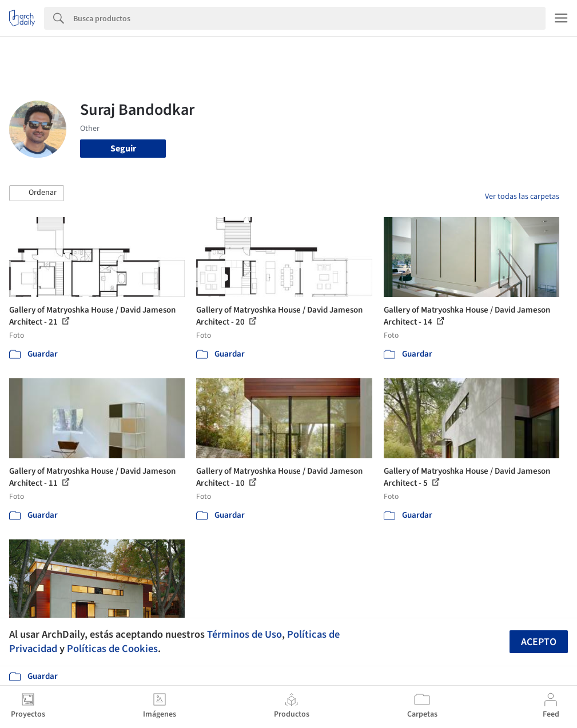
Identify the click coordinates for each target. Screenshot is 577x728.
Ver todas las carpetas (522, 197)
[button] (37, 193)
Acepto (539, 642)
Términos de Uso (244, 634)
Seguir (123, 149)
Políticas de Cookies (112, 649)
